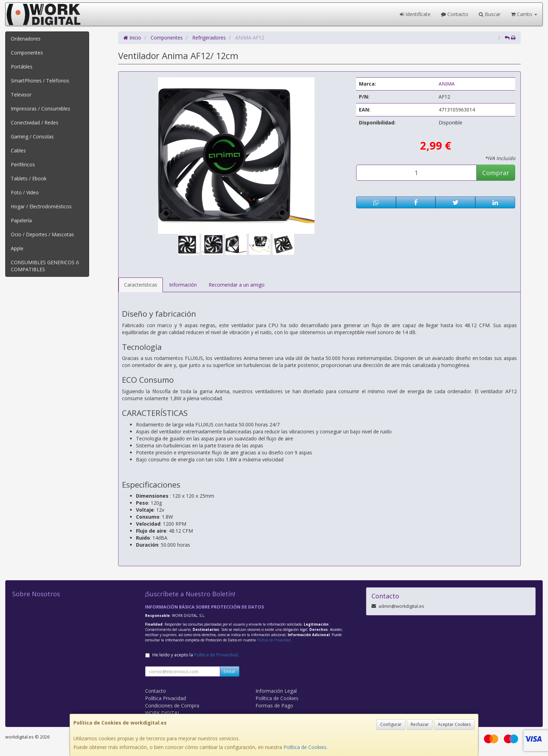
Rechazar (420, 724)
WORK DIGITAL (163, 713)
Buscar (490, 14)
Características (141, 285)
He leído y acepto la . (196, 655)
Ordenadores (26, 39)
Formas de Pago (274, 705)
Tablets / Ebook (29, 178)
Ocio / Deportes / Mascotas (42, 234)
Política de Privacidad (274, 640)
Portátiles (22, 67)
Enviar (230, 671)
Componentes (27, 53)
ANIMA (447, 84)
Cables (18, 150)
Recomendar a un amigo (237, 285)
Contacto (455, 14)
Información (183, 285)
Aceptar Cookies (454, 724)
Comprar (496, 173)
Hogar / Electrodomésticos (41, 206)
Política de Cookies (305, 747)
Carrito (524, 14)
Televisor (21, 95)
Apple (17, 248)
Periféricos (23, 164)
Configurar (391, 724)
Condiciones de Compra (172, 705)
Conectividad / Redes (35, 123)
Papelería (21, 220)
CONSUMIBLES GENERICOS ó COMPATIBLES (45, 266)
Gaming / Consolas (32, 136)
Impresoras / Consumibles (41, 109)
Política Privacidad (165, 698)
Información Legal (276, 691)
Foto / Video (25, 192)
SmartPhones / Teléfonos (40, 81)
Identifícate (415, 14)
